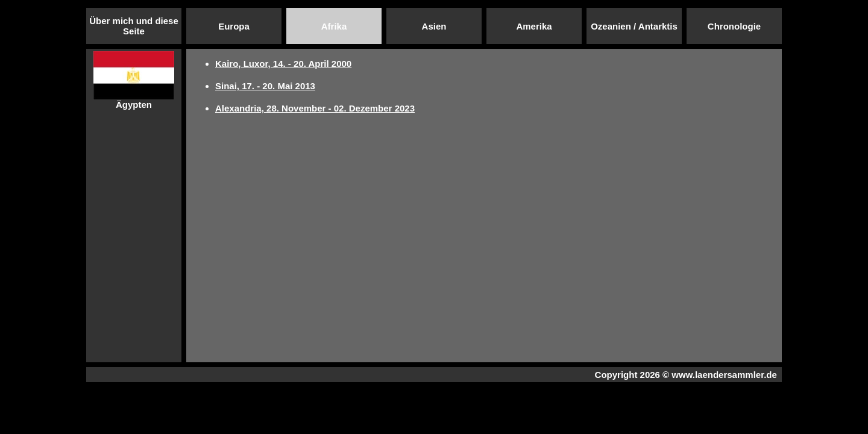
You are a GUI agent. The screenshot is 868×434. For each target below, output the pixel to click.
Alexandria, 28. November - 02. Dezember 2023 (315, 108)
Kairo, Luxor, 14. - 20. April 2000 (283, 64)
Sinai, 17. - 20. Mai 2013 (265, 86)
